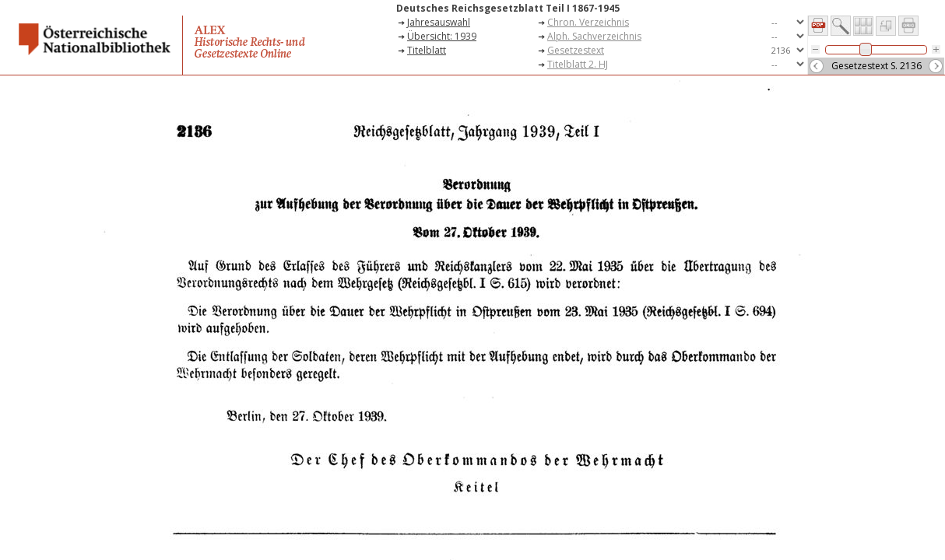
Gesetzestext (576, 50)
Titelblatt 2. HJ (578, 64)
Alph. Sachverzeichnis (594, 36)
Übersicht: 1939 (442, 36)
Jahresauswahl (439, 22)
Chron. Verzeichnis (588, 22)
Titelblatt (427, 50)
